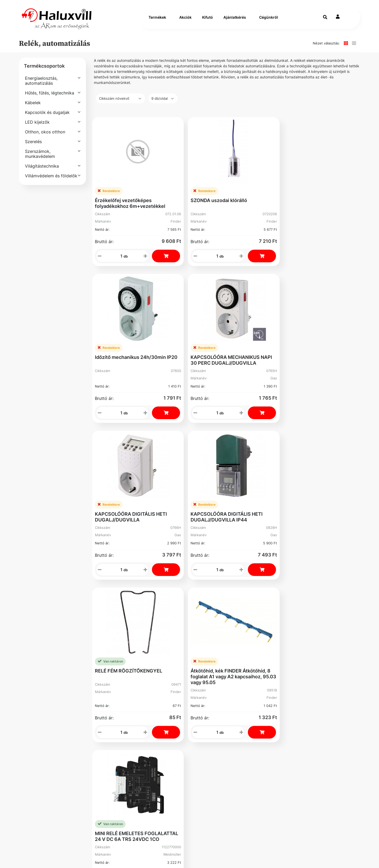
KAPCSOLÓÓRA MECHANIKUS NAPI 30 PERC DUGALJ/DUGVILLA (329, 192)
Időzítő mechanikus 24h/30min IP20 (254, 189)
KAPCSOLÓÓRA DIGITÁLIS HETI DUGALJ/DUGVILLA (117, 334)
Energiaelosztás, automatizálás (41, 86)
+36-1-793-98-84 (259, 612)
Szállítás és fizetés (52, 612)
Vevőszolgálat (126, 612)
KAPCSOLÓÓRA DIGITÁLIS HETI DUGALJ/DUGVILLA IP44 (191, 334)
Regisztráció (211, 612)
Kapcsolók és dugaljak (47, 118)
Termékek (157, 20)
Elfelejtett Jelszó (208, 636)
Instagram (209, 662)
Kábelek (33, 108)
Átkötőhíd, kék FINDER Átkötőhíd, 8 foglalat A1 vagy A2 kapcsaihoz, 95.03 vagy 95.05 (326, 337)
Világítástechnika (42, 172)
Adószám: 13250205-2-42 (269, 627)
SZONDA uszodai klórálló (191, 186)
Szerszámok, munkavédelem (40, 159)
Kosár (204, 649)
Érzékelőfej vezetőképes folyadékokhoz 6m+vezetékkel (123, 192)
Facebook (42, 667)
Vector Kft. (69, 855)
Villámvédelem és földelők (51, 181)
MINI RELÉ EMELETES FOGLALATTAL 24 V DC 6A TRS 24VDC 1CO (121, 483)
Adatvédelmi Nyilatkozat (58, 644)
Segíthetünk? (125, 633)
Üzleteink (121, 644)
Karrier (118, 623)
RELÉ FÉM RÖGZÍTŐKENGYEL (253, 331)
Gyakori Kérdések (50, 633)
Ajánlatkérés (235, 20)
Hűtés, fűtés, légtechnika (50, 98)
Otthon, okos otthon (45, 137)
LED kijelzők (37, 128)
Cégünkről (269, 20)
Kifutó (208, 20)
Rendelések (210, 623)
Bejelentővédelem (50, 654)
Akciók (185, 20)
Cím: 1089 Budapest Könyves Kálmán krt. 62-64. (273, 638)
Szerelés (33, 147)
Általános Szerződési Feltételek (66, 623)
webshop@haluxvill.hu (265, 620)
